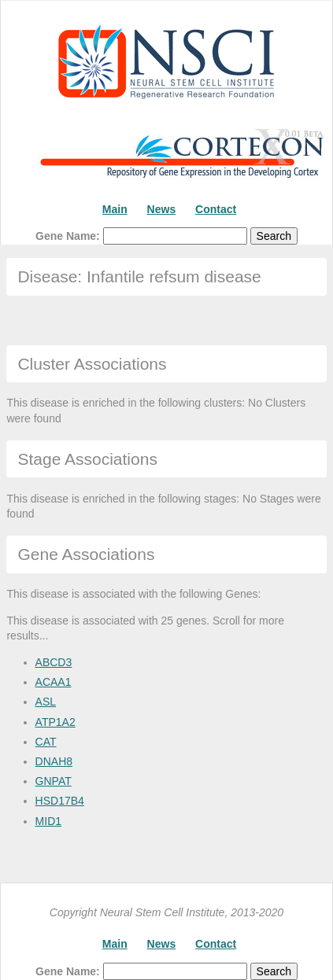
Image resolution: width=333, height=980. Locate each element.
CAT (46, 742)
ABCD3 (54, 662)
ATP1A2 (55, 722)
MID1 (48, 821)
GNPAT (54, 781)
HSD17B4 (60, 801)
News (162, 209)
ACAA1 (54, 682)
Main (115, 209)
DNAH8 (54, 761)
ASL (46, 702)
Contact (216, 209)
